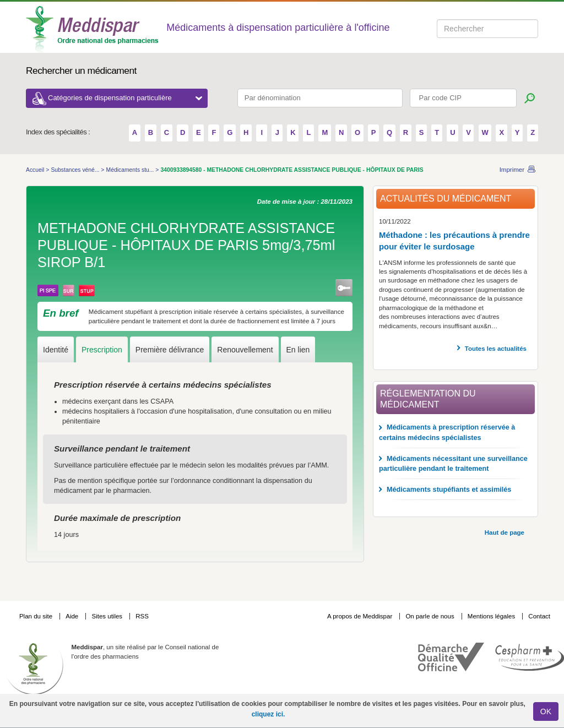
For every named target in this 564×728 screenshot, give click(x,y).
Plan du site (37, 616)
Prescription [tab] (102, 350)
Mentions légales (492, 616)
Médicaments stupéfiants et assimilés (449, 490)
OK (546, 711)
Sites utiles (108, 616)
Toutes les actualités (496, 349)
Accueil (36, 170)
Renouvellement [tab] (245, 350)
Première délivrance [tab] (170, 350)
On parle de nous (430, 616)
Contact (539, 616)
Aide (73, 616)
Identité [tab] (56, 350)
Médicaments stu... (131, 170)
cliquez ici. (269, 714)
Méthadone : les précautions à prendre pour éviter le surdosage (454, 241)
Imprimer (512, 170)
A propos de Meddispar (360, 616)
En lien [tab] (298, 350)
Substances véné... (76, 170)
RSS (142, 616)
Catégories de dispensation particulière (125, 98)
